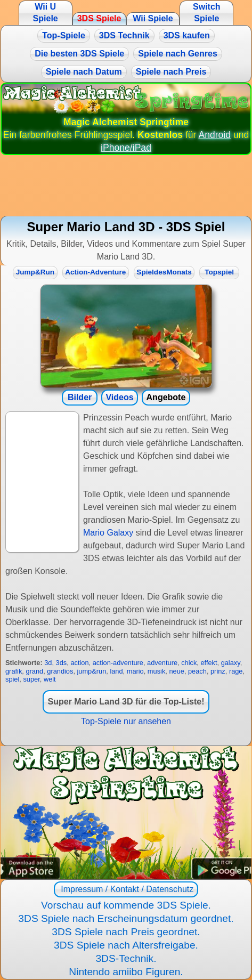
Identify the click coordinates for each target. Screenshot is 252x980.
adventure (162, 663)
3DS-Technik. (126, 958)
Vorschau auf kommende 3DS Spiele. (126, 905)
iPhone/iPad (126, 148)
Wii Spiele (153, 18)
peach (197, 671)
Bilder (80, 397)
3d (48, 663)
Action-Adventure (95, 272)
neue (176, 671)
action (79, 663)
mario (135, 671)
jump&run (92, 671)
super (31, 679)
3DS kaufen (187, 35)
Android (214, 135)
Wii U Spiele (46, 13)
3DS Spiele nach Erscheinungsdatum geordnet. (126, 918)
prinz (218, 671)
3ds (62, 663)
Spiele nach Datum (84, 72)
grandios (60, 671)
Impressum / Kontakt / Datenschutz (126, 889)
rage (236, 671)
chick (189, 663)
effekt (209, 663)
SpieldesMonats (164, 272)
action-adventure (118, 663)
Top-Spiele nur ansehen (126, 721)
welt (50, 679)
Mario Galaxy (108, 533)
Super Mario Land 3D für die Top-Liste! (126, 702)
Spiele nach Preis (171, 72)
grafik (14, 671)
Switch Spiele (207, 13)
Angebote (166, 397)
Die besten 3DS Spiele (79, 54)
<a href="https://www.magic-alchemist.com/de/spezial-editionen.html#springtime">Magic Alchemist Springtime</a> (126, 813)
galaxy (231, 663)
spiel (12, 679)
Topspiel (219, 272)
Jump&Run (35, 272)
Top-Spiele (64, 35)
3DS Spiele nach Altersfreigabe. (126, 945)
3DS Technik (124, 35)
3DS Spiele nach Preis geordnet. (126, 932)
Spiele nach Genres (178, 54)
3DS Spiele (99, 18)
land (116, 671)
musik (156, 671)
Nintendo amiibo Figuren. (126, 972)
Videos (119, 397)
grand (34, 671)
